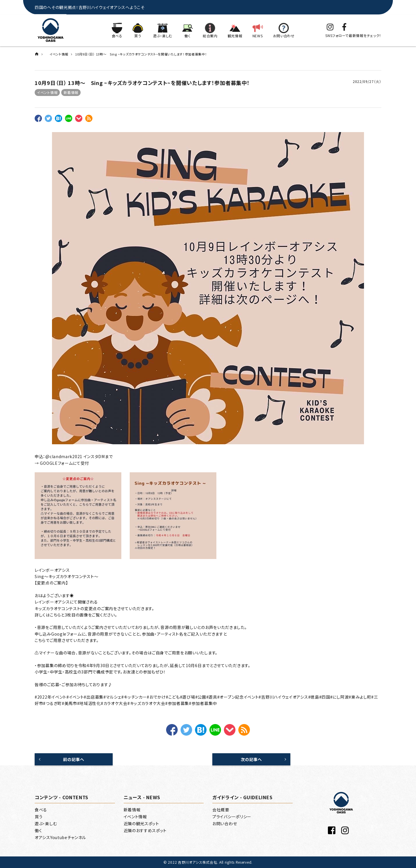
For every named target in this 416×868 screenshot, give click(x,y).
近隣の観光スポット (141, 823)
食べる (41, 810)
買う (39, 817)
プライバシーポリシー (232, 817)
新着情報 (71, 92)
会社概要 (221, 810)
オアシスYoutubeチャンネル (60, 837)
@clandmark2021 (64, 456)
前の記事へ (74, 759)
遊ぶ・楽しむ (46, 823)
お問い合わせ (225, 823)
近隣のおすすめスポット (145, 830)
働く (38, 830)
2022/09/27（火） (367, 81)
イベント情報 (47, 92)
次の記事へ (251, 759)
